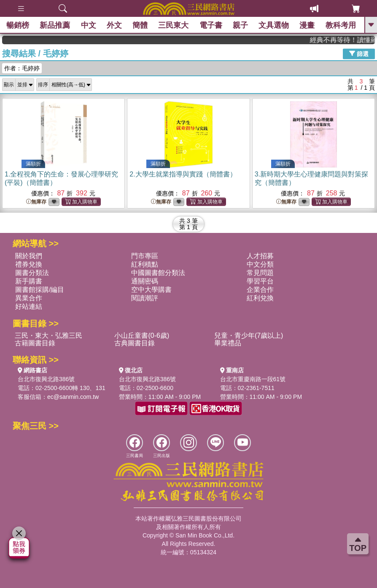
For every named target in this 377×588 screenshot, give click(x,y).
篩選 (359, 53)
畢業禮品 (228, 343)
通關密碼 (145, 281)
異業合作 (29, 298)
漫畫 (307, 25)
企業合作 (260, 290)
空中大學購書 (151, 290)
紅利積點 (145, 264)
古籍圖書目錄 (35, 343)
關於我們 (29, 256)
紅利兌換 (260, 298)
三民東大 (173, 25)
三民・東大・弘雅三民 (48, 335)
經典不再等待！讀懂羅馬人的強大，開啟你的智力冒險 (347, 40)
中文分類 (260, 264)
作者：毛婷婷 (22, 68)
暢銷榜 (18, 25)
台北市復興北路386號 (46, 379)
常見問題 (260, 273)
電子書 (211, 25)
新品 (55, 25)
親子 (240, 25)
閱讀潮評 (145, 298)
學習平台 (260, 281)
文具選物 (274, 25)
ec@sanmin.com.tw (73, 397)
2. (183, 174)
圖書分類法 (32, 273)
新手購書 (29, 281)
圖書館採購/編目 (40, 290)
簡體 (140, 25)
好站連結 (29, 306)
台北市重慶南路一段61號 (253, 379)
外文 (114, 25)
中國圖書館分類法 (158, 273)
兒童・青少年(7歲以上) (249, 335)
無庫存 (36, 202)
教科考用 (341, 25)
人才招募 (260, 256)
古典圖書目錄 (135, 343)
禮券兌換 (29, 264)
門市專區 (145, 256)
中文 (89, 25)
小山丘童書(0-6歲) (142, 335)
